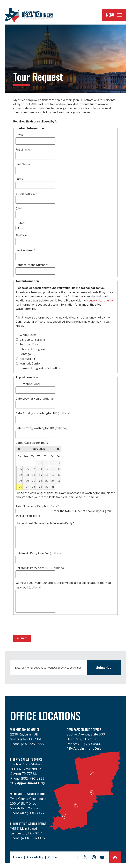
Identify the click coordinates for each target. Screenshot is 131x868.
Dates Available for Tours (33, 443)
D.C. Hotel (28, 384)
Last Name (23, 164)
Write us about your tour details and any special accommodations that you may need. (63, 585)
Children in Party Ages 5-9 (39, 553)
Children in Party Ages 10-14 (40, 568)
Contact (53, 857)
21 (33, 481)
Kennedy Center (29, 364)
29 (41, 487)
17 (53, 475)
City (19, 209)
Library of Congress (31, 349)
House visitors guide (100, 301)
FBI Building (26, 359)
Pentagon (24, 354)
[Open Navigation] (119, 15)
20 (27, 481)
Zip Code (22, 235)
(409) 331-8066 (32, 813)
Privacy (17, 857)
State (20, 223)
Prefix (20, 135)
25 (59, 481)
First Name (24, 150)
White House (26, 335)
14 (33, 475)
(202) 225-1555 (32, 744)
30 (47, 487)
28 (33, 487)
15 (41, 475)
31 (53, 487)
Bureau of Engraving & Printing (38, 368)
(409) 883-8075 (33, 838)
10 (53, 469)
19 (20, 481)
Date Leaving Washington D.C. (41, 428)
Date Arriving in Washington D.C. (43, 413)
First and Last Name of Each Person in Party (45, 523)
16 (47, 475)
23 (47, 481)
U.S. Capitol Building (31, 340)
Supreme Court (28, 344)
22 (41, 481)
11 (59, 469)
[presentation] (39, 623)
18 (59, 475)
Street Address (26, 194)
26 (20, 487)
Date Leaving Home (35, 399)
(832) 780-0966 (89, 744)
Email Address (25, 250)
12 (20, 475)
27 (27, 487)
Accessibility (35, 857)
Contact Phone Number (32, 265)
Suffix (19, 179)
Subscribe (104, 668)
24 (53, 481)
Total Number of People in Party (37, 506)
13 (27, 475)
